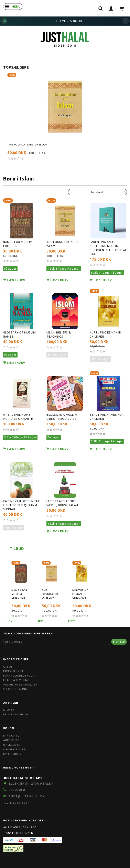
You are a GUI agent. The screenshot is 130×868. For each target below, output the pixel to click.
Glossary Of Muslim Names (19, 335)
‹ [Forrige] (4, 21)
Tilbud (17, 549)
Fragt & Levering (16, 680)
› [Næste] (126, 21)
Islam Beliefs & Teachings (59, 335)
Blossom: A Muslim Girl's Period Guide (62, 417)
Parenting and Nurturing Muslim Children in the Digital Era (108, 248)
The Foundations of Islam (27, 144)
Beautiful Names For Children (107, 417)
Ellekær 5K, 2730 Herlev (31, 783)
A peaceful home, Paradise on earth (18, 417)
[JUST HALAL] (65, 39)
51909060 (17, 790)
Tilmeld (119, 642)
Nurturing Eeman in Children (105, 335)
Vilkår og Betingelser (20, 684)
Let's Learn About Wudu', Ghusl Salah (62, 503)
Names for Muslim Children (18, 244)
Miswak (9, 710)
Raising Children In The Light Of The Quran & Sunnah (22, 505)
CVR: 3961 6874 (17, 803)
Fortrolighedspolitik (20, 676)
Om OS (8, 667)
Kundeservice (14, 671)
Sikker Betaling (15, 689)
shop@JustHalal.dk (27, 796)
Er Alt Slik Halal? (17, 714)
